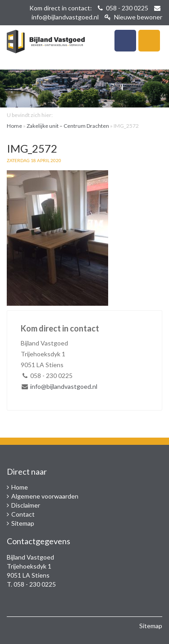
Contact (23, 514)
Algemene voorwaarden (45, 496)
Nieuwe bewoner (133, 17)
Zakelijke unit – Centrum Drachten (68, 126)
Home (14, 126)
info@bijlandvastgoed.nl (65, 17)
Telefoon (125, 41)
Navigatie (149, 41)
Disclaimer (26, 505)
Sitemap (23, 523)
